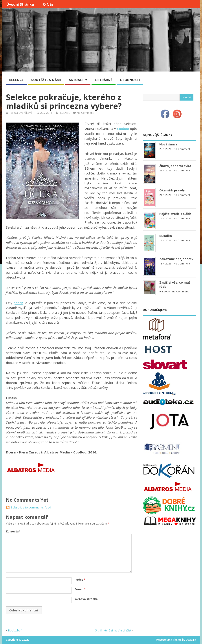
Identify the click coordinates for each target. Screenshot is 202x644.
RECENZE (16, 80)
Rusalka (166, 236)
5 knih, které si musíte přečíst (113, 630)
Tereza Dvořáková (21, 113)
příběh (18, 303)
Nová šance (168, 144)
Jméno (80, 580)
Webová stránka (86, 599)
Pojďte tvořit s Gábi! (175, 214)
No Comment (85, 113)
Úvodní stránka (20, 4)
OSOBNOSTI (130, 80)
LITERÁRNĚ (104, 80)
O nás (48, 4)
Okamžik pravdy (172, 190)
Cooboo (123, 128)
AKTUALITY (78, 80)
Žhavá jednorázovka (175, 166)
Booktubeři (15, 630)
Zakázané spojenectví (177, 259)
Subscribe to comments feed (31, 507)
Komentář (13, 531)
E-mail (80, 589)
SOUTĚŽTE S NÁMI (46, 80)
